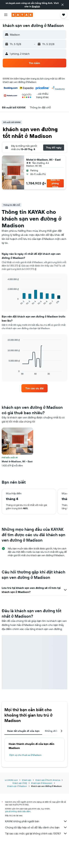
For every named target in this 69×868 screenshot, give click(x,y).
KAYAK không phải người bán (36, 821)
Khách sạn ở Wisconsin (42, 783)
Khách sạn (27, 780)
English (36, 6)
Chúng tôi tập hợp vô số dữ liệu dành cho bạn (36, 827)
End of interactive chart (6, 302)
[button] (63, 5)
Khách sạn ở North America (48, 780)
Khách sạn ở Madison (17, 786)
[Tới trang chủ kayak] (22, 15)
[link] (34, 388)
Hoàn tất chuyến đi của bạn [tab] (23, 731)
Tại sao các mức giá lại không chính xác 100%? (36, 833)
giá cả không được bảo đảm (18, 811)
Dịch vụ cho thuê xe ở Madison (25, 755)
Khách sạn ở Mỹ (20, 783)
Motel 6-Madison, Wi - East (43, 160)
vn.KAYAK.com (11, 780)
